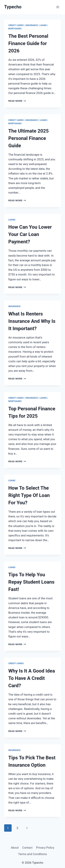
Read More (17, 101)
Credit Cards (16, 25)
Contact (27, 848)
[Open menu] (58, 7)
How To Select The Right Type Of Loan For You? (29, 495)
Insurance (32, 25)
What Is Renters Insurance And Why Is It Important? (32, 321)
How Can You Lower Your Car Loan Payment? (30, 234)
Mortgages (15, 29)
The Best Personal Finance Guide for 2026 (28, 43)
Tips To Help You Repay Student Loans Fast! (31, 582)
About (15, 848)
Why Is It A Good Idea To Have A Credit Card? (32, 678)
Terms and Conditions (33, 854)
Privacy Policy (45, 848)
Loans (43, 25)
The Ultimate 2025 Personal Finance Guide (29, 138)
